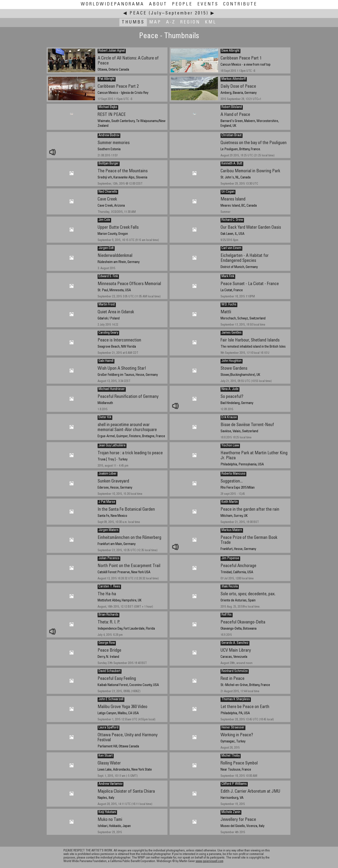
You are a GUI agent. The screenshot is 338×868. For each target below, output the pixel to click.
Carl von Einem (231, 248)
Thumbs (133, 22)
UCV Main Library (236, 651)
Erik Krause (229, 418)
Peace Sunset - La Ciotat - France (250, 284)
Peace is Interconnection (119, 340)
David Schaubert (110, 671)
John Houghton (232, 361)
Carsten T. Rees (109, 587)
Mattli (226, 312)
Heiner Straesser (233, 728)
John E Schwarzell (111, 700)
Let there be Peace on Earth (245, 707)
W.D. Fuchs (229, 305)
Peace (138, 13)
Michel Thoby (231, 756)
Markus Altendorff (234, 79)
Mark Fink (228, 277)
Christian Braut (232, 136)
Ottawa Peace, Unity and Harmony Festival (128, 738)
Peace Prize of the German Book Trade (249, 540)
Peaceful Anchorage (238, 566)
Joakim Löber (108, 474)
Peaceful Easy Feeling (117, 679)
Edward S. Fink (108, 277)
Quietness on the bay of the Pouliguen (254, 143)
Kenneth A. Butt (232, 164)
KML (211, 22)
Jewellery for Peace (238, 820)
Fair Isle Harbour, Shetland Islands (250, 340)
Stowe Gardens (234, 369)
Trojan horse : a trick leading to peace (130, 453)
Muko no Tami (110, 820)
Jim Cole (104, 220)
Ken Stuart (106, 756)
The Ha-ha (107, 594)
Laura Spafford (108, 728)
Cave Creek (107, 199)
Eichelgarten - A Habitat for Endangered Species (245, 258)
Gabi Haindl (106, 361)
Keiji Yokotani (107, 812)
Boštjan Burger (109, 164)
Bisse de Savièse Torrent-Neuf (247, 425)
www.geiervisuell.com (210, 861)
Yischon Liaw (230, 446)
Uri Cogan (228, 192)
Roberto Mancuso (233, 474)
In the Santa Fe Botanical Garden (126, 510)
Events (208, 4)
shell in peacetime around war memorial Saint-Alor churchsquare (127, 427)
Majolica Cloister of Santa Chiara (126, 792)
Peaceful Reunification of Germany (128, 397)
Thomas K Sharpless (236, 700)
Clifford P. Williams (234, 784)
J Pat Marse (107, 502)
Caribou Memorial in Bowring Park (250, 171)
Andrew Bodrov (109, 136)
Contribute (240, 4)
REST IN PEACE (112, 115)
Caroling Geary (108, 333)
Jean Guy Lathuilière (112, 446)
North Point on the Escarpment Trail (129, 566)
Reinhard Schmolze (235, 671)
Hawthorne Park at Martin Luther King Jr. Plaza (254, 456)
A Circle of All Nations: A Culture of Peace (128, 61)
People (182, 4)
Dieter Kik (105, 418)
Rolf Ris (227, 615)
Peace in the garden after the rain (250, 510)
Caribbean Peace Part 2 (118, 87)
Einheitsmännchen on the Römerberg (129, 538)
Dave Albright (230, 51)
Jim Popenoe (230, 559)
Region (190, 22)
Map (155, 22)
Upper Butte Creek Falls (118, 228)
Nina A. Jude (230, 389)
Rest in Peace (232, 679)
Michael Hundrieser (112, 389)
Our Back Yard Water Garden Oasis (251, 228)
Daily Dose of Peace (238, 87)
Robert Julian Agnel (112, 51)
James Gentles (232, 333)
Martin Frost (107, 305)
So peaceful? (232, 397)
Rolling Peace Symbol (239, 763)
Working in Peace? (237, 735)
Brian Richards (108, 615)
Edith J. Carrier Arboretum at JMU (250, 792)
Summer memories (114, 143)
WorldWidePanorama (113, 4)
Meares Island (233, 199)
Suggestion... (232, 481)
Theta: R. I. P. (109, 622)
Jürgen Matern (108, 530)
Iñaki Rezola (230, 587)
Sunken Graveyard (113, 481)
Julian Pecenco (109, 559)
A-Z (171, 22)
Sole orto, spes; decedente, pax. (248, 594)
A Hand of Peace (235, 115)
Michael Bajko (108, 107)
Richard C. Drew (232, 220)
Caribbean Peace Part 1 (241, 58)
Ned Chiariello (108, 192)
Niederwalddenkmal (115, 256)
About (158, 4)
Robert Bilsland (232, 107)
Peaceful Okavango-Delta (243, 622)
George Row (107, 643)
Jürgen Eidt (106, 248)
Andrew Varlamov (110, 784)
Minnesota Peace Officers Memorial (129, 284)
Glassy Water (109, 763)
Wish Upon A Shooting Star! (122, 369)
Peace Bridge (109, 651)
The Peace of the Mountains (123, 171)
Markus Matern (232, 530)
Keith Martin (230, 502)
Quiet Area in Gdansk (116, 312)
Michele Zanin (231, 812)
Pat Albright (107, 79)
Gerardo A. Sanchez (235, 643)
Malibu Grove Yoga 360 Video (122, 707)
